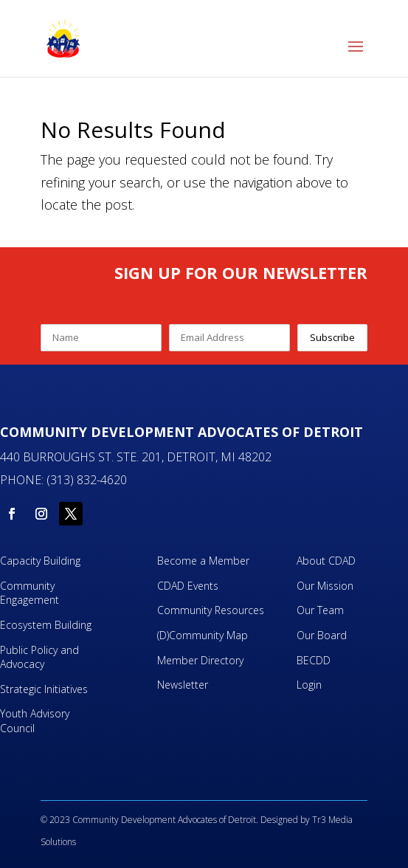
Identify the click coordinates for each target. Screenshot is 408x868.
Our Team (320, 610)
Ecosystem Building (46, 625)
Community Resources (211, 610)
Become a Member (203, 561)
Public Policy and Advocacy (39, 657)
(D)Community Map (203, 635)
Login (309, 685)
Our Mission (325, 586)
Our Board (322, 635)
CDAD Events (188, 586)
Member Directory (200, 660)
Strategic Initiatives (44, 689)
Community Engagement (31, 593)
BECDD (314, 660)
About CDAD (326, 561)
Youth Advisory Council (35, 721)
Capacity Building (40, 561)
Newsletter (183, 685)
